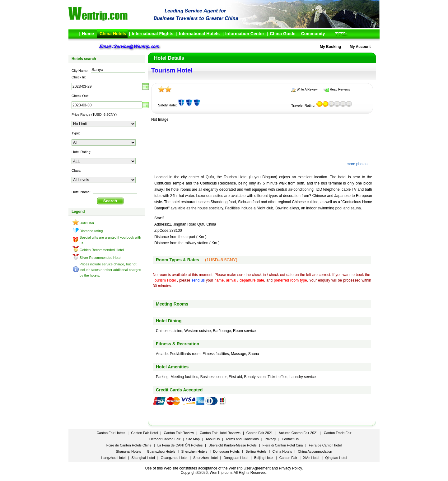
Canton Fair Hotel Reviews (220, 433)
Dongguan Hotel (236, 458)
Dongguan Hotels (226, 451)
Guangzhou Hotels (161, 451)
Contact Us (290, 439)
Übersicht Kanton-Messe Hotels (233, 445)
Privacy (270, 439)
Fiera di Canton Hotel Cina (283, 445)
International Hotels (199, 34)
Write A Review (307, 89)
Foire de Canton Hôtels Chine (129, 445)
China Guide (282, 34)
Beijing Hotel (264, 458)
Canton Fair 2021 (260, 433)
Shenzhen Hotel (205, 458)
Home (88, 34)
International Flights (152, 34)
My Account (360, 47)
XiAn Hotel (311, 458)
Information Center (245, 34)
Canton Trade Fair (338, 433)
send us (198, 280)
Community (313, 34)
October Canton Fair (165, 439)
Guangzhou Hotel (174, 458)
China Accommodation (315, 451)
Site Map (193, 439)
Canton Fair (288, 458)
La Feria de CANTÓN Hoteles (180, 445)
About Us (213, 439)
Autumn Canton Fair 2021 (298, 433)
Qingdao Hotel (336, 458)
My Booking (330, 47)
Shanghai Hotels (129, 451)
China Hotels (113, 34)
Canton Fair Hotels (112, 433)
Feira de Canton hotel (325, 445)
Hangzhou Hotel (113, 458)
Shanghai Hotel (143, 458)
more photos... (359, 164)
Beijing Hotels (256, 451)
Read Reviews (340, 89)
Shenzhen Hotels (194, 451)
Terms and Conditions (242, 439)
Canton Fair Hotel (144, 433)
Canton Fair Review (179, 433)
